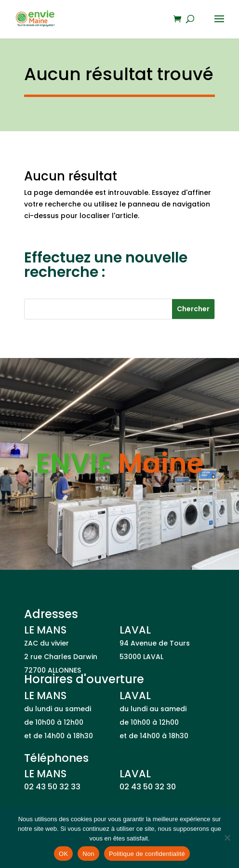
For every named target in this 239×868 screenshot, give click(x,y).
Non (88, 854)
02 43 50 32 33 (52, 787)
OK (63, 854)
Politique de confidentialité (147, 854)
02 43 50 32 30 (148, 787)
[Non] (227, 838)
